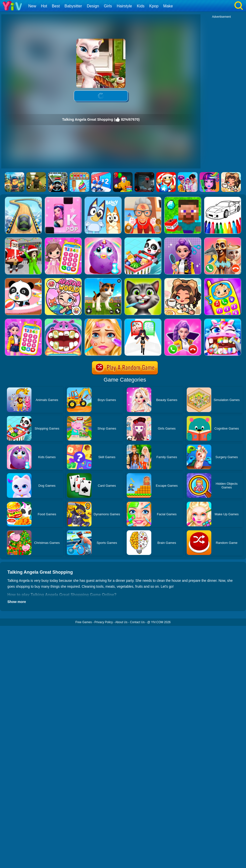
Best (56, 6)
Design (93, 6)
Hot (44, 6)
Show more (17, 602)
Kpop (154, 6)
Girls (108, 6)
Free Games (84, 622)
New (32, 6)
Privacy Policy (104, 622)
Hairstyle (124, 6)
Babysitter (73, 6)
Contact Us (137, 622)
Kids (141, 6)
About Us (121, 622)
